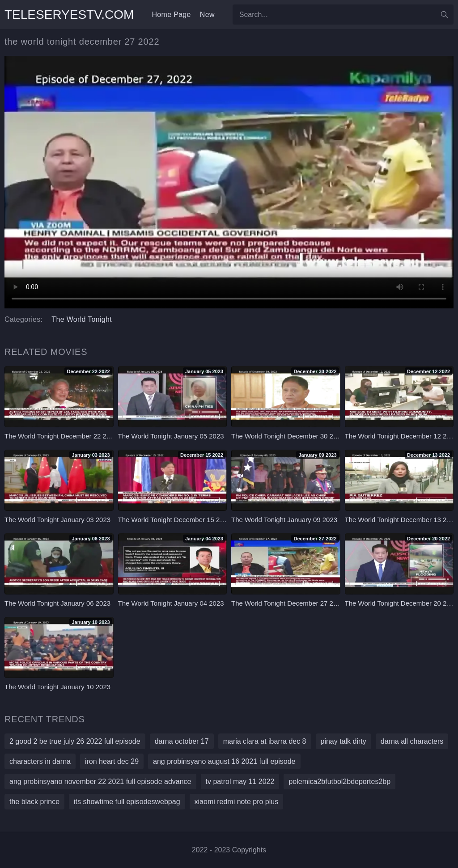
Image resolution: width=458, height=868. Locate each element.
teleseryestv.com (69, 15)
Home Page (171, 15)
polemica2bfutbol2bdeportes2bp (339, 782)
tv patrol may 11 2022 (240, 782)
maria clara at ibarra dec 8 (265, 741)
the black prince (34, 802)
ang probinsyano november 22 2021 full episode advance (100, 782)
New (207, 15)
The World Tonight (82, 319)
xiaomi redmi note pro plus (237, 802)
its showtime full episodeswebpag (127, 802)
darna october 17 (182, 741)
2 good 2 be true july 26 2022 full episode (75, 741)
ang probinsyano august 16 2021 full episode (224, 761)
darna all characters (412, 741)
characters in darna (40, 761)
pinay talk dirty (343, 741)
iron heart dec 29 (112, 761)
